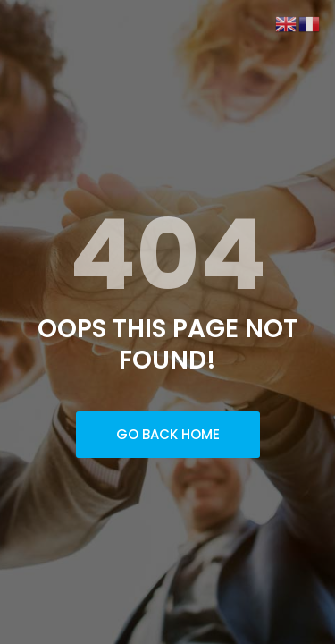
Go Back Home (168, 434)
